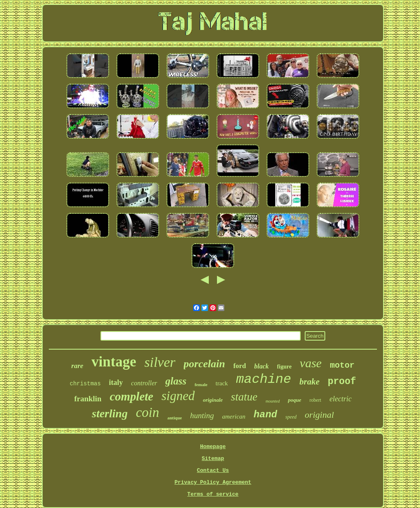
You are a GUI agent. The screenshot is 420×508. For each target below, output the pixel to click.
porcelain (204, 364)
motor (342, 365)
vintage (114, 362)
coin (147, 412)
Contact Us (213, 470)
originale (213, 400)
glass (176, 381)
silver (160, 362)
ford (240, 366)
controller (144, 383)
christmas (85, 384)
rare (77, 366)
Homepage (213, 447)
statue (244, 397)
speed (291, 417)
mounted (273, 401)
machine (264, 379)
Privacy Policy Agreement (213, 482)
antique (175, 418)
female (201, 384)
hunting (202, 415)
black (262, 366)
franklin (88, 399)
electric (340, 399)
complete (131, 396)
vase (311, 363)
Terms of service (213, 494)
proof (342, 382)
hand (265, 415)
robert (316, 400)
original (319, 415)
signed (178, 396)
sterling (110, 413)
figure (284, 367)
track (222, 383)
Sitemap (213, 459)
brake (309, 382)
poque (295, 400)
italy (116, 382)
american (234, 416)
